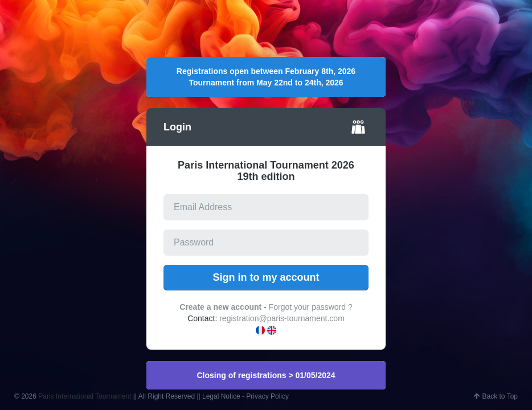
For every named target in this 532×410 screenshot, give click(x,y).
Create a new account (220, 307)
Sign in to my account (266, 277)
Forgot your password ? (311, 307)
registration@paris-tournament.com (282, 318)
